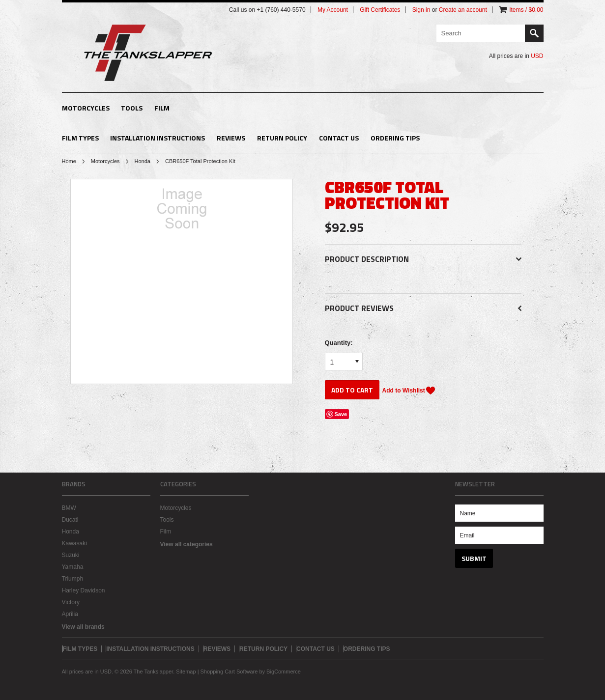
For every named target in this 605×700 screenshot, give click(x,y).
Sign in (421, 10)
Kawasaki (74, 543)
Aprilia (70, 614)
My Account (333, 10)
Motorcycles (86, 108)
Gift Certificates (380, 10)
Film (162, 108)
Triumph (73, 579)
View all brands (83, 627)
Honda (143, 161)
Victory (71, 602)
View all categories (187, 544)
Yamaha (73, 567)
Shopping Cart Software (229, 672)
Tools (132, 108)
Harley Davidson (84, 590)
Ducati (70, 520)
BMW (69, 508)
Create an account (463, 10)
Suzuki (71, 555)
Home (69, 161)
